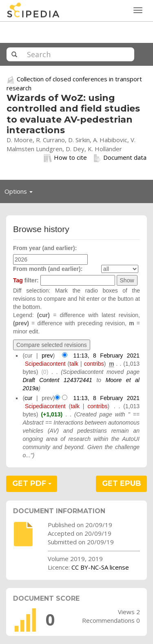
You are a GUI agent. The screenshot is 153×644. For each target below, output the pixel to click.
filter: (26, 280)
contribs (94, 364)
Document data (120, 158)
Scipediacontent (45, 364)
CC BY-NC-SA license (100, 567)
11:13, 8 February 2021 (106, 356)
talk (74, 364)
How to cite (65, 158)
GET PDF (32, 483)
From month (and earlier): (48, 269)
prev (47, 356)
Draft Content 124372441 (57, 380)
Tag (18, 280)
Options (21, 193)
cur (28, 398)
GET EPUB (122, 483)
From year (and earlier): (45, 248)
